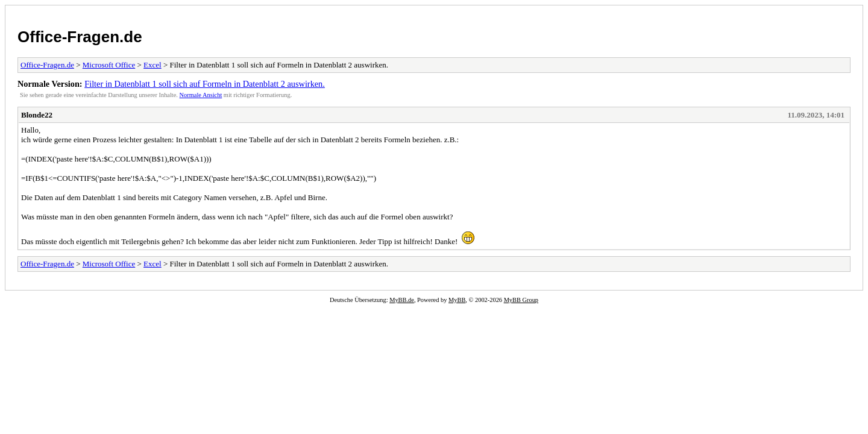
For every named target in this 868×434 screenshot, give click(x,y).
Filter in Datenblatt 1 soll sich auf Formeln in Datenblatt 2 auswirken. (205, 84)
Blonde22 (37, 115)
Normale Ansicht (201, 95)
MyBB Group (521, 300)
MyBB (457, 300)
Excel (153, 65)
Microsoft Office (109, 65)
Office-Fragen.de (80, 37)
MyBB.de (402, 300)
